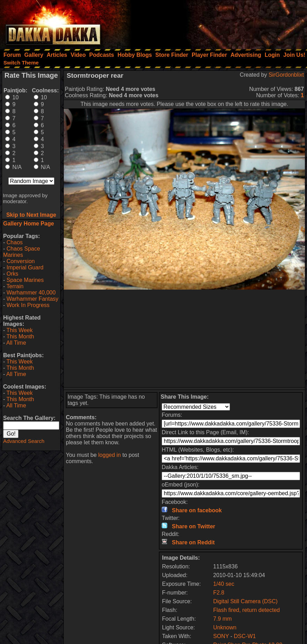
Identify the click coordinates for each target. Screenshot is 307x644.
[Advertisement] (213, 23)
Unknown (225, 627)
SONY (221, 636)
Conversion (21, 261)
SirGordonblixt (286, 75)
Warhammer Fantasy (33, 299)
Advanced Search (24, 441)
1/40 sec (224, 584)
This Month (20, 336)
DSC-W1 (245, 636)
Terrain (15, 286)
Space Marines (25, 280)
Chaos (15, 242)
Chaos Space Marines (22, 252)
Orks (13, 274)
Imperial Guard (25, 267)
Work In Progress (28, 305)
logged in (110, 455)
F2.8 (219, 593)
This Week (19, 330)
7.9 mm (222, 619)
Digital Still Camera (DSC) (245, 601)
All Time (16, 343)
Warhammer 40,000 (31, 293)
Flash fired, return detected (247, 610)
